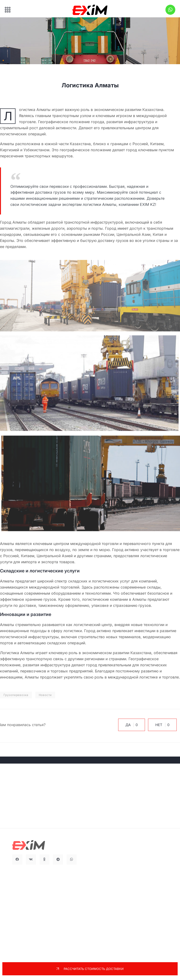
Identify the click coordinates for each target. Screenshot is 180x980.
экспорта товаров (58, 562)
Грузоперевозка (16, 701)
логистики (73, 631)
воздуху (63, 550)
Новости (45, 701)
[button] (23, 859)
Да (129, 725)
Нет (160, 725)
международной (44, 587)
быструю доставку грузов (104, 241)
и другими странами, (93, 556)
